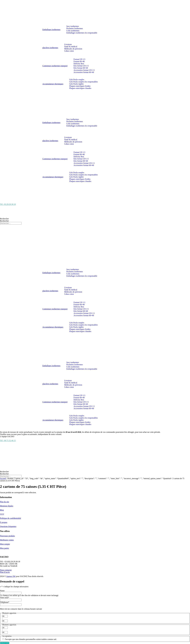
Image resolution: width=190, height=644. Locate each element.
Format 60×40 (79, 61)
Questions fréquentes (8, 526)
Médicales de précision (73, 49)
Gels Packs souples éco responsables (84, 82)
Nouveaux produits (7, 536)
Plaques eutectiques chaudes (80, 88)
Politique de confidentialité (10, 518)
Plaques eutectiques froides (80, 86)
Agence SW (11, 576)
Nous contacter (6, 570)
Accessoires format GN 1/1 (84, 70)
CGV (2, 514)
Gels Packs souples (77, 80)
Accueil (3, 478)
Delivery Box (79, 64)
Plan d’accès (5, 572)
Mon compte (5, 544)
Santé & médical (71, 47)
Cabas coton (69, 51)
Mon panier (4, 548)
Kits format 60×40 (81, 68)
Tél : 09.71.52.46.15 (8, 441)
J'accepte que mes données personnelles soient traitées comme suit (31, 639)
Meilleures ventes (7, 540)
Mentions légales (7, 506)
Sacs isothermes (73, 26)
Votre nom (5, 598)
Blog (2, 510)
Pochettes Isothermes (75, 28)
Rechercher (4, 219)
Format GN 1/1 (79, 59)
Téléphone (5, 602)
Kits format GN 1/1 (81, 66)
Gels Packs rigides (76, 84)
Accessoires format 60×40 (84, 72)
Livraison (68, 44)
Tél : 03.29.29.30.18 (8, 204)
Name (2, 591)
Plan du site (5, 502)
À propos (4, 522)
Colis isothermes (73, 31)
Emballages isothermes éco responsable (82, 33)
